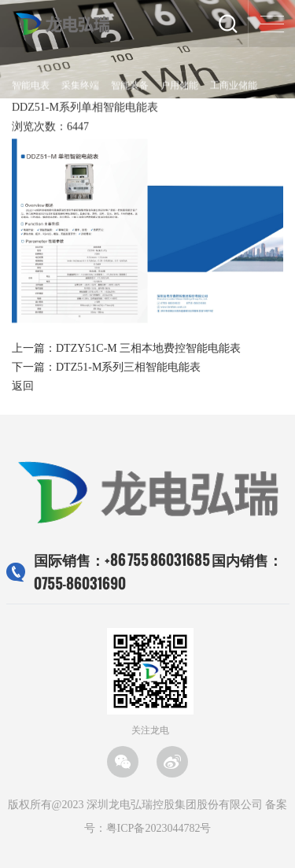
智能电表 (31, 86)
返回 (23, 386)
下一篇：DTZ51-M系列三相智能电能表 (106, 367)
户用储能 (179, 86)
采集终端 (80, 86)
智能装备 (130, 86)
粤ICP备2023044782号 (159, 828)
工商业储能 (234, 86)
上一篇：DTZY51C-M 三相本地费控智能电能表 (126, 348)
